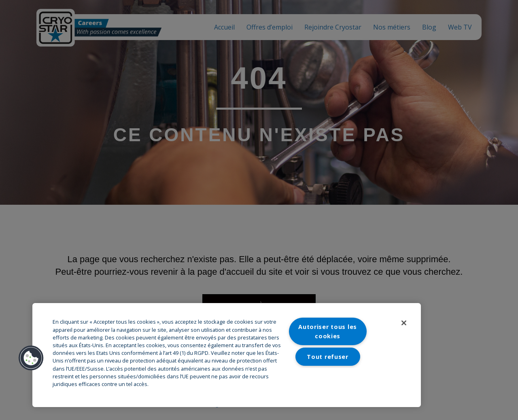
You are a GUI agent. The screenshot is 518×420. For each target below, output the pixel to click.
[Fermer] (404, 323)
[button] (31, 358)
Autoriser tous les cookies (328, 331)
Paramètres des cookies (328, 382)
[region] (227, 355)
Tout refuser (328, 357)
